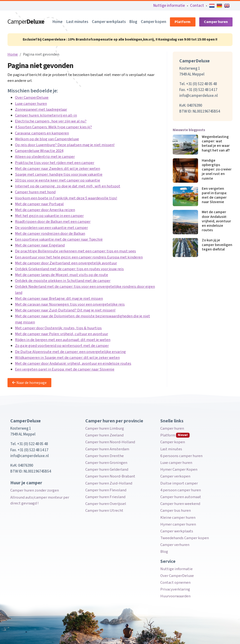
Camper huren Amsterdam (107, 449)
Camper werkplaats (109, 22)
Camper (26, 22)
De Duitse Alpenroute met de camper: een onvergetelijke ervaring (70, 352)
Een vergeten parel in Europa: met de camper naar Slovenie (65, 369)
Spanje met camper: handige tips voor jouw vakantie (59, 174)
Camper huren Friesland (105, 497)
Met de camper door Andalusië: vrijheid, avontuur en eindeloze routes (73, 364)
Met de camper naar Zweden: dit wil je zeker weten (58, 169)
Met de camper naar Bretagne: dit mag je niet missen (59, 299)
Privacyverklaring (175, 589)
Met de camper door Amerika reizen (45, 210)
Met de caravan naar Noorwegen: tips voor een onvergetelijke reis (70, 304)
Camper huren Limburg (105, 428)
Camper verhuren (175, 545)
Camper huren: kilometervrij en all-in (46, 115)
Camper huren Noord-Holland (110, 442)
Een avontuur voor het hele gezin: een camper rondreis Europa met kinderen (79, 257)
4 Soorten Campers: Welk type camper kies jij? (53, 127)
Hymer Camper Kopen (179, 470)
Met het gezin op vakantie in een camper (49, 216)
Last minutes (77, 22)
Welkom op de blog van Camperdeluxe (47, 139)
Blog (133, 22)
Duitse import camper (179, 483)
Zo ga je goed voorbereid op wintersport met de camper (62, 346)
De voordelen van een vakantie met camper (51, 228)
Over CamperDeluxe (32, 98)
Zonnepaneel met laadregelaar (41, 110)
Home (58, 22)
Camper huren (216, 22)
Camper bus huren (176, 511)
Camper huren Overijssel (106, 504)
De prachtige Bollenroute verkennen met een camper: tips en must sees (75, 251)
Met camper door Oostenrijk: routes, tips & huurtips (58, 328)
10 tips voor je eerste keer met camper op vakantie (58, 180)
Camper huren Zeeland (104, 435)
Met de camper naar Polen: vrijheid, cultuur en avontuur (62, 334)
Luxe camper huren (31, 104)
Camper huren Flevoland (106, 490)
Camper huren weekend (180, 504)
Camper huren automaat (181, 497)
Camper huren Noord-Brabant (110, 476)
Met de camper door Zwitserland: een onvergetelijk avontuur (66, 263)
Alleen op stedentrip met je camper (45, 157)
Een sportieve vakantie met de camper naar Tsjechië (59, 239)
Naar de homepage (29, 383)
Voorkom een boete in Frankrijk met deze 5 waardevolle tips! (66, 198)
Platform (183, 22)
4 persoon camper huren (181, 490)
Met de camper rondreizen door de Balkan (50, 234)
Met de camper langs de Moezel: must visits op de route (62, 275)
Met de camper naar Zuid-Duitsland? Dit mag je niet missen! (65, 310)
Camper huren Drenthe (105, 456)
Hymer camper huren (178, 524)
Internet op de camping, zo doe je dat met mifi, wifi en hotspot (68, 186)
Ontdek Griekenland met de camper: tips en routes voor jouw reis (69, 269)
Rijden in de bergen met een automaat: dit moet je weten (63, 340)
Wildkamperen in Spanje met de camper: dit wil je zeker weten (67, 358)
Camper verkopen (175, 476)
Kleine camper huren (178, 518)
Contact (197, 6)
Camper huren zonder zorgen (35, 490)
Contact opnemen (175, 583)
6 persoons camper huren (181, 456)
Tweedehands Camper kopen (185, 538)
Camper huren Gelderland (107, 470)
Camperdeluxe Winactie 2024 (39, 151)
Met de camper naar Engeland (40, 245)
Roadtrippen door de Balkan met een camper (53, 222)
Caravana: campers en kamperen (42, 133)
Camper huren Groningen (106, 463)
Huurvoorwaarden (175, 596)
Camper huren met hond (35, 192)
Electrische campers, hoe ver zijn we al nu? (51, 121)
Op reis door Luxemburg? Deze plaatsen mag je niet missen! (65, 145)
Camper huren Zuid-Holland (109, 483)
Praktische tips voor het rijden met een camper (55, 163)
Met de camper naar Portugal (39, 204)
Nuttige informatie (169, 6)
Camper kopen (154, 22)
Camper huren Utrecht (104, 511)
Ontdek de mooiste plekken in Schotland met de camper (63, 281)
